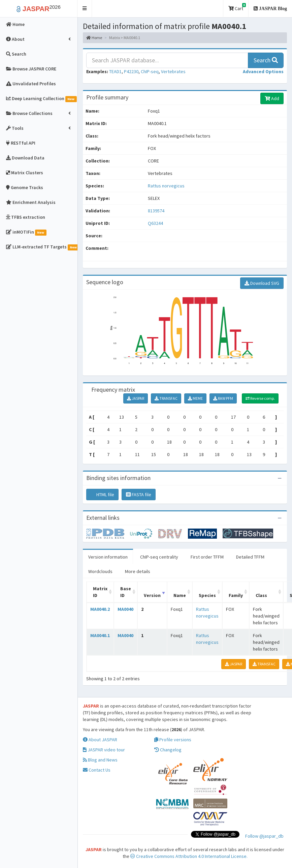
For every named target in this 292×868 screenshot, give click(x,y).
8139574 (156, 211)
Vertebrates (173, 71)
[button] (85, 9)
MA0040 (125, 609)
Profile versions (173, 740)
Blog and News (100, 760)
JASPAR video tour (104, 750)
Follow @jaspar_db (264, 836)
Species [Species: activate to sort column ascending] (207, 595)
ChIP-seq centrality (159, 557)
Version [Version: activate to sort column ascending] (152, 595)
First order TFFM (207, 557)
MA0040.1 (100, 635)
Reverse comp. (260, 398)
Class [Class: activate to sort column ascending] (261, 595)
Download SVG (262, 283)
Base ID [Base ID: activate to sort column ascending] (126, 592)
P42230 (131, 71)
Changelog (168, 750)
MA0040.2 (100, 609)
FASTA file (139, 495)
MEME (195, 398)
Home (94, 38)
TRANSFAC (166, 398)
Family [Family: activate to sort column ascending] (236, 595)
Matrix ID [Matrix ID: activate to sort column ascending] (100, 592)
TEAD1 (115, 71)
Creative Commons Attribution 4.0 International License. (189, 856)
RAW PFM (223, 398)
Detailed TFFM (250, 557)
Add (272, 98)
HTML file (102, 495)
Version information (108, 557)
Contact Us (97, 770)
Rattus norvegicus (166, 186)
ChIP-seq (150, 71)
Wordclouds (100, 571)
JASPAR (136, 398)
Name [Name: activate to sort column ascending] (180, 595)
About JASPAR (100, 740)
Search (266, 60)
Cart (237, 7)
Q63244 (156, 223)
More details (138, 571)
